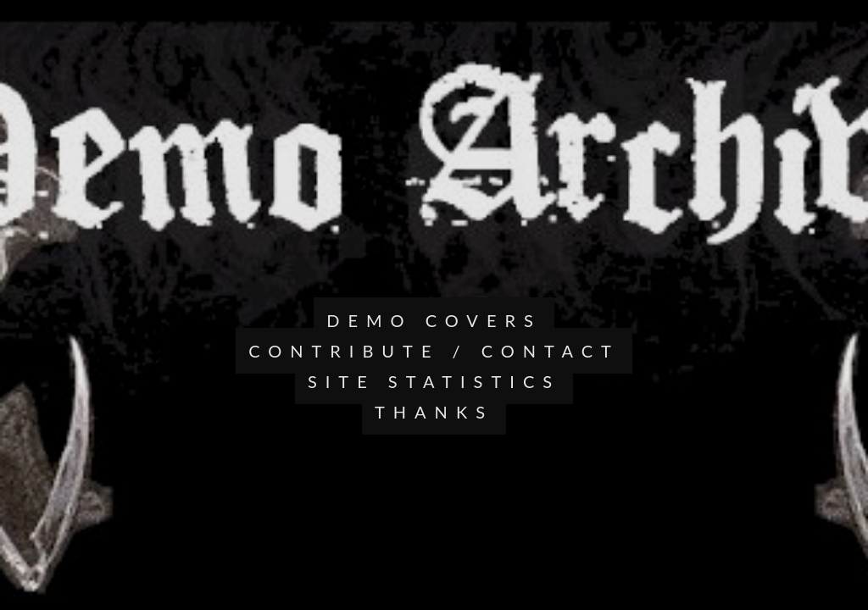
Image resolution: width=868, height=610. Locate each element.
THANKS (434, 412)
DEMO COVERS (434, 320)
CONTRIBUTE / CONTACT (434, 351)
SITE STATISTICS (434, 381)
